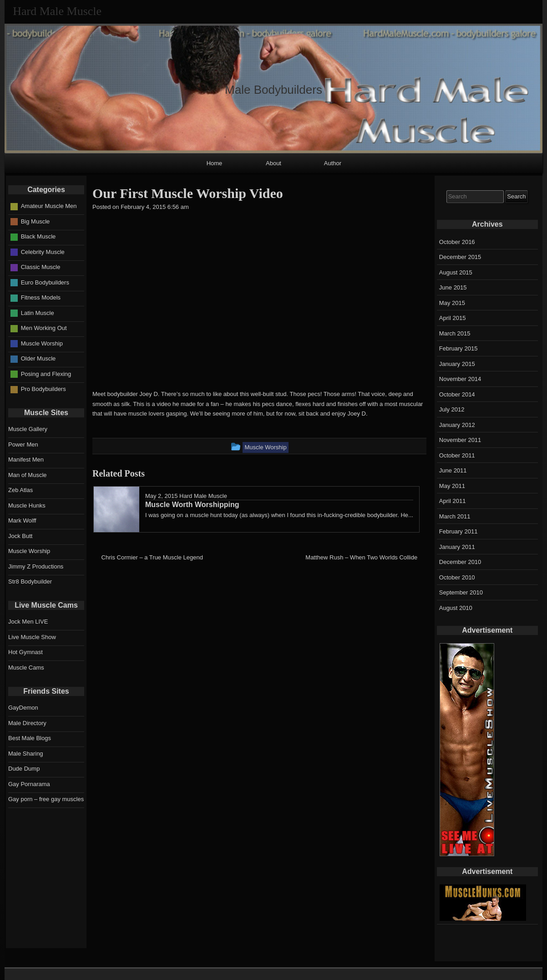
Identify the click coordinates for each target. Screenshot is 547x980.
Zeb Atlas (20, 490)
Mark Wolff (22, 520)
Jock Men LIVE (28, 622)
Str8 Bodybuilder (30, 581)
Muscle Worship (42, 343)
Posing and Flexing (46, 374)
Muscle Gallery (28, 429)
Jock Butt (20, 536)
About (273, 163)
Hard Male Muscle (203, 496)
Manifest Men (26, 460)
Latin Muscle (38, 313)
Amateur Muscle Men (49, 206)
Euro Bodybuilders (45, 282)
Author (333, 163)
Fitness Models (41, 297)
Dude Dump (24, 769)
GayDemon (23, 708)
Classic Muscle (41, 267)
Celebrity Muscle (43, 252)
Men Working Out (44, 328)
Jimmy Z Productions (36, 566)
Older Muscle (38, 358)
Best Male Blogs (30, 738)
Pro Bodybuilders (43, 389)
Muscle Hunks (27, 505)
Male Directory (27, 723)
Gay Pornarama (29, 784)
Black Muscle (38, 236)
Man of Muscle (28, 475)
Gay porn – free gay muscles (46, 799)
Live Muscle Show (32, 637)
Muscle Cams (26, 668)
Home (215, 163)
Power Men (23, 444)
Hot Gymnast (25, 652)
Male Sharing (26, 754)
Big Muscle (35, 221)
